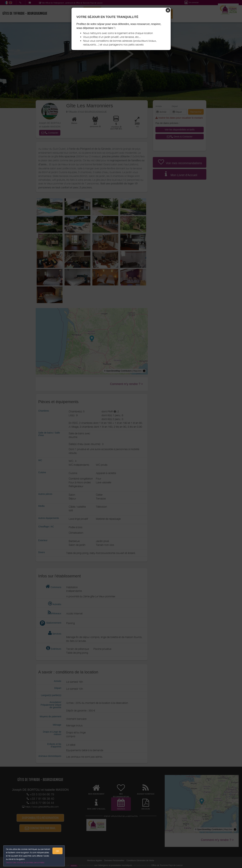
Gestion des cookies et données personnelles (25, 862)
